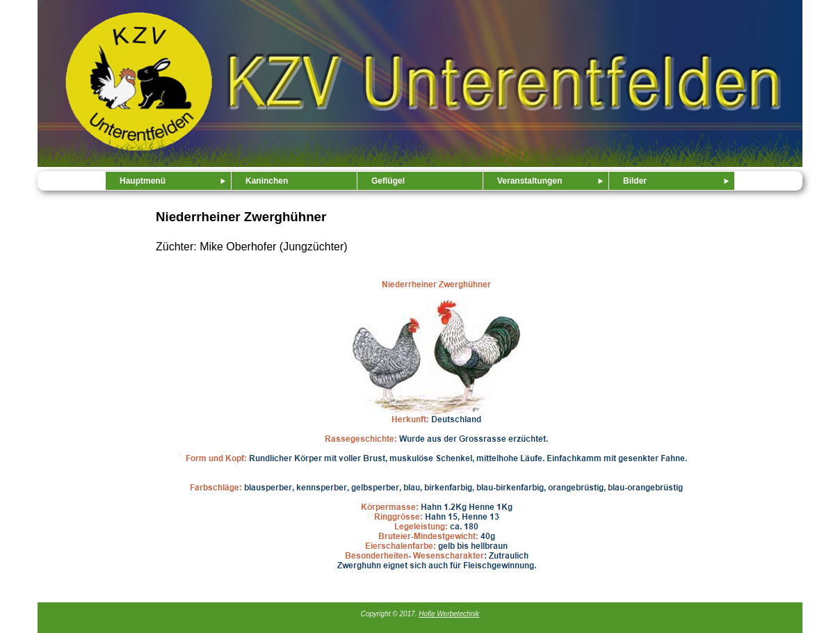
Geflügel (388, 181)
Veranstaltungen (530, 181)
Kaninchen (267, 181)
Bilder (635, 181)
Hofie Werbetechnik (449, 614)
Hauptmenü (143, 181)
